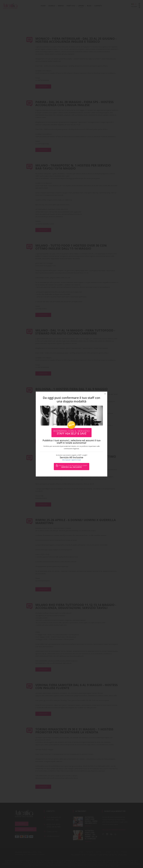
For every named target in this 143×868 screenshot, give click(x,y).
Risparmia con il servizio (71, 433)
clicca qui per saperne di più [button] (71, 460)
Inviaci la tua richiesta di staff (73, 467)
